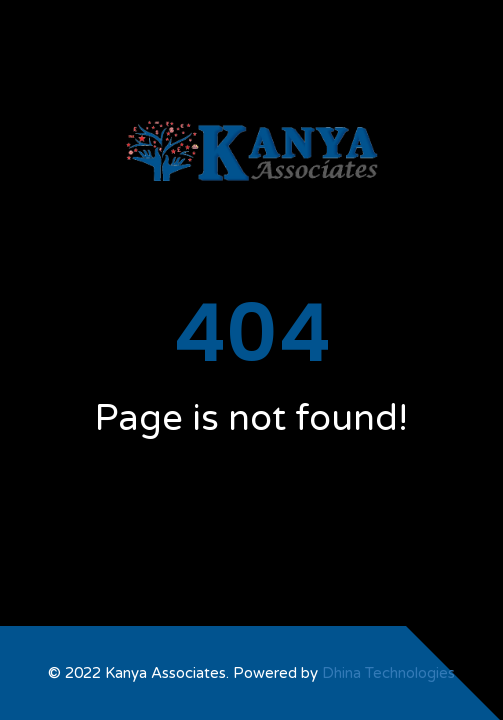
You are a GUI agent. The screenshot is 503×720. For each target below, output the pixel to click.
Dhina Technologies (388, 673)
